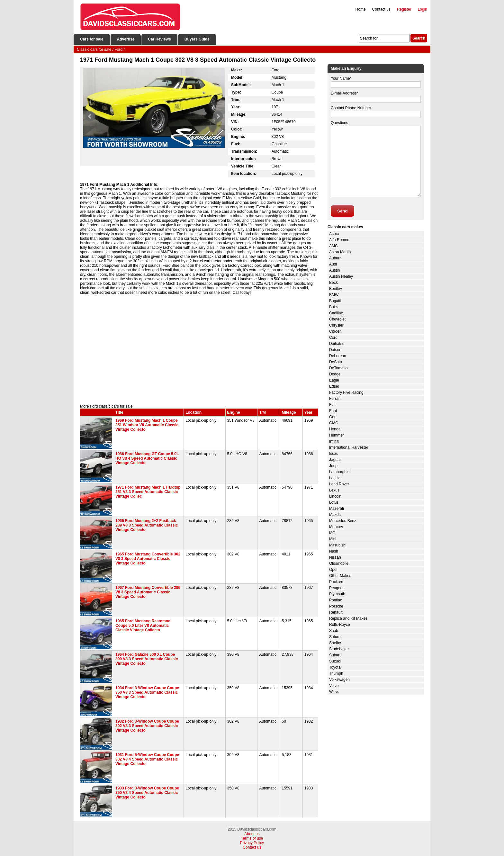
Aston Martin (340, 252)
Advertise (126, 39)
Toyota (335, 667)
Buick (334, 307)
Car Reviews (159, 39)
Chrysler (336, 325)
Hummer (337, 435)
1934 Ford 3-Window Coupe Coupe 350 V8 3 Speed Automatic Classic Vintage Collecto (147, 692)
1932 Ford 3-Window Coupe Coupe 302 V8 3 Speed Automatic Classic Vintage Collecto (147, 726)
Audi (333, 264)
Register (404, 9)
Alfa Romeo (339, 240)
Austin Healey (341, 276)
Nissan (335, 557)
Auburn (335, 258)
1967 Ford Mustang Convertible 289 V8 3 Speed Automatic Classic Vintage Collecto (148, 592)
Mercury (336, 527)
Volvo (334, 686)
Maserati (337, 509)
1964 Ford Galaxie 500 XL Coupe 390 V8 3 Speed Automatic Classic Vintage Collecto (147, 659)
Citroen (335, 331)
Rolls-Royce (340, 625)
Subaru (335, 655)
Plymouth (337, 594)
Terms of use (252, 838)
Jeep (333, 466)
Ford (333, 411)
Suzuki (335, 661)
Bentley (336, 289)
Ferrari (335, 399)
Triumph (336, 673)
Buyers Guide (197, 39)
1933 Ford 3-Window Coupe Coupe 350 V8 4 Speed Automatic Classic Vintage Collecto (147, 793)
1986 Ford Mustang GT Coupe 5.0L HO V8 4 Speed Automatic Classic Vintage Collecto (147, 458)
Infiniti (334, 441)
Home (361, 9)
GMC (334, 423)
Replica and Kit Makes (348, 618)
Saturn (335, 637)
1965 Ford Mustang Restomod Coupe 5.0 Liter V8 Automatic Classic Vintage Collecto (143, 626)
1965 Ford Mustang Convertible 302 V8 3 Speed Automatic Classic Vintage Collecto (148, 559)
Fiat (332, 405)
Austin (334, 270)
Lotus (334, 502)
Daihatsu (337, 344)
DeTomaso (338, 368)
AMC (333, 246)
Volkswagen (339, 680)
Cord (333, 338)
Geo (333, 417)
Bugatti (335, 301)
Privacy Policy (252, 843)
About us (252, 834)
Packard (336, 582)
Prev (90, 116)
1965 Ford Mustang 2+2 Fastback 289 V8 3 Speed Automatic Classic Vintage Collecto (147, 525)
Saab (334, 631)
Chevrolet (337, 319)
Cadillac (336, 313)
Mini (333, 539)
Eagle (334, 380)
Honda (335, 429)
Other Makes (340, 576)
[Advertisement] (199, 349)
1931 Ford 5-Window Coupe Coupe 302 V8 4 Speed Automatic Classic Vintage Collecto (147, 759)
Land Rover (339, 484)
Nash (334, 551)
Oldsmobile (339, 563)
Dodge (335, 374)
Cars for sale (92, 39)
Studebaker (339, 649)
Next (218, 116)
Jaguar (335, 460)
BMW (334, 295)
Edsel (334, 386)
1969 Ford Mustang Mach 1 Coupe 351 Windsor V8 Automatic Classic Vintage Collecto (147, 425)
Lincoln (335, 496)
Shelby (335, 643)
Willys (334, 692)
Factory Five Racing (346, 392)
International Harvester (349, 447)
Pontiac (336, 600)
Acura (334, 234)
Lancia (335, 478)
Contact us (381, 9)
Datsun (335, 350)
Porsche (336, 606)
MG (332, 533)
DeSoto (336, 362)
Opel (333, 570)
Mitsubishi (338, 545)
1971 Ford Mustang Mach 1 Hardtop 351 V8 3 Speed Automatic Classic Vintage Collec (148, 492)
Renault (336, 612)
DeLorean (338, 356)
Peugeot (336, 588)
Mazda (335, 515)
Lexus (334, 490)
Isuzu (334, 454)
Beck (333, 283)
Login (423, 9)
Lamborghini (340, 472)
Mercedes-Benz (343, 521)
